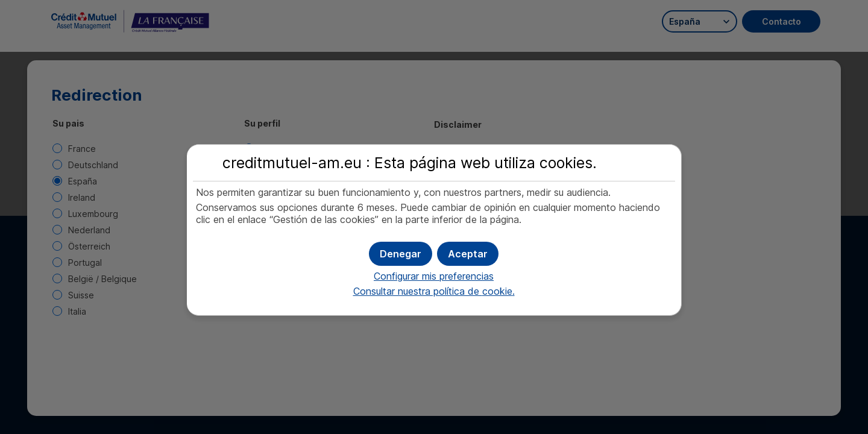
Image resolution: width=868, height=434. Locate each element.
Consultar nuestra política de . (434, 291)
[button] (468, 254)
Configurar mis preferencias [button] (434, 276)
